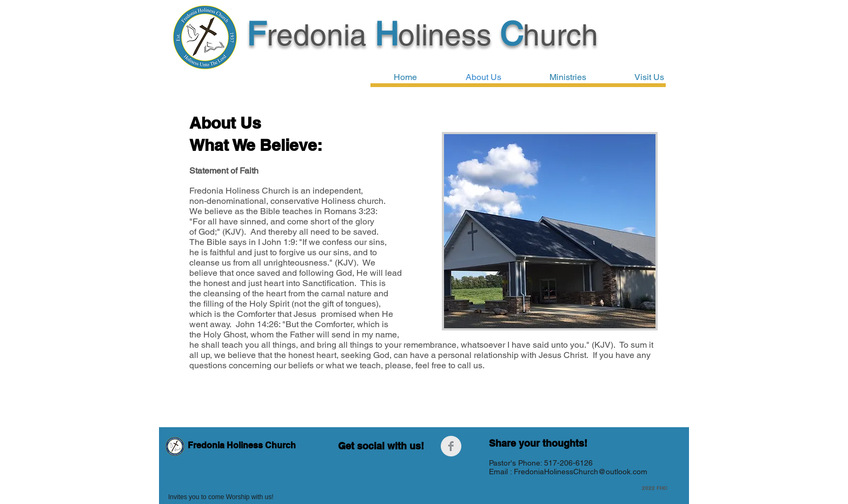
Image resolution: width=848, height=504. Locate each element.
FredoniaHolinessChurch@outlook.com (581, 472)
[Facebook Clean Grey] (451, 446)
